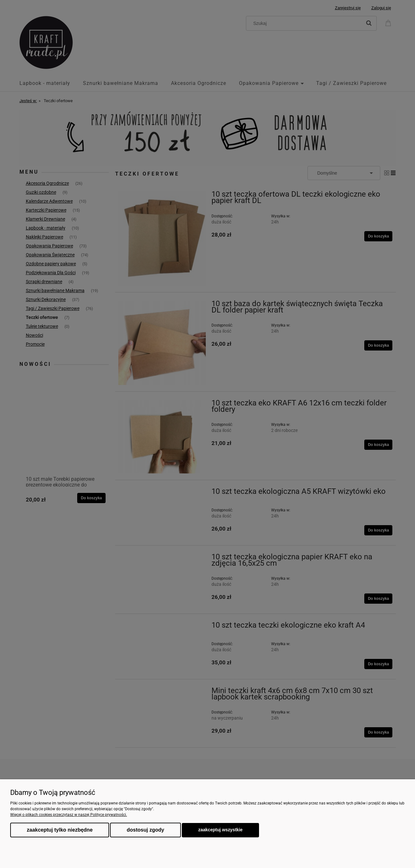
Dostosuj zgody (145, 830)
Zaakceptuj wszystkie (221, 830)
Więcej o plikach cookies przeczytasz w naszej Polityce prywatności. (69, 815)
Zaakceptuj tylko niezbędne (60, 830)
